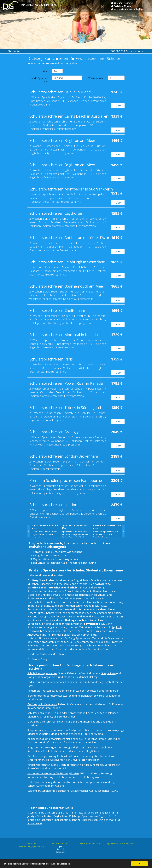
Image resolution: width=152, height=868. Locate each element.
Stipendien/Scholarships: (42, 791)
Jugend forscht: (37, 696)
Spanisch (48, 631)
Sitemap (32, 813)
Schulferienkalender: (40, 713)
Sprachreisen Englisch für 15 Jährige (59, 816)
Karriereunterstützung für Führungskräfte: (53, 773)
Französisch (35, 631)
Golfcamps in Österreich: (42, 704)
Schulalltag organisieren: (42, 673)
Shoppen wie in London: (42, 730)
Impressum (31, 844)
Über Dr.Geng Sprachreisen (31, 846)
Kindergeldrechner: (39, 765)
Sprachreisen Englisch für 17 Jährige (59, 820)
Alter (45, 71)
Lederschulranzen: (38, 682)
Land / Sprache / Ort (39, 80)
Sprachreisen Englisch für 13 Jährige (61, 813)
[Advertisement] (13, 102)
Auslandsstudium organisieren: (46, 739)
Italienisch (67, 631)
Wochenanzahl (96, 78)
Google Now (108, 673)
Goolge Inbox (35, 677)
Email (106, 649)
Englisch (117, 627)
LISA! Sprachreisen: (39, 782)
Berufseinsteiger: (38, 756)
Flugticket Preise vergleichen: (45, 747)
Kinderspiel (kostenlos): (41, 691)
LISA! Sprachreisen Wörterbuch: (47, 722)
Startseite (14, 51)
